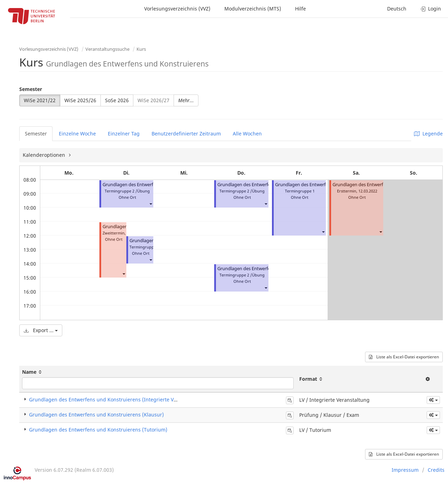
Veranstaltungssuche (107, 49)
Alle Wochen (247, 134)
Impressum (405, 470)
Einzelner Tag (124, 134)
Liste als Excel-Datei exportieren (404, 357)
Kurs (141, 49)
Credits (436, 470)
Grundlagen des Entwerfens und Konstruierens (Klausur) (96, 415)
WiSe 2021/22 (40, 100)
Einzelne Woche (77, 134)
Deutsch (397, 9)
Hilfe (300, 9)
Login (431, 9)
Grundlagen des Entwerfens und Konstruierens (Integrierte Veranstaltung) (117, 399)
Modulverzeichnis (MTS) (253, 9)
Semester (31, 89)
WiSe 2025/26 (80, 100)
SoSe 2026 (117, 100)
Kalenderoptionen (45, 155)
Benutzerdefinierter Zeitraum (186, 134)
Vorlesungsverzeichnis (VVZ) (177, 9)
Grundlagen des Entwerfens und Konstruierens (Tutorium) (98, 430)
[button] (150, 204)
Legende (428, 134)
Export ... (41, 330)
